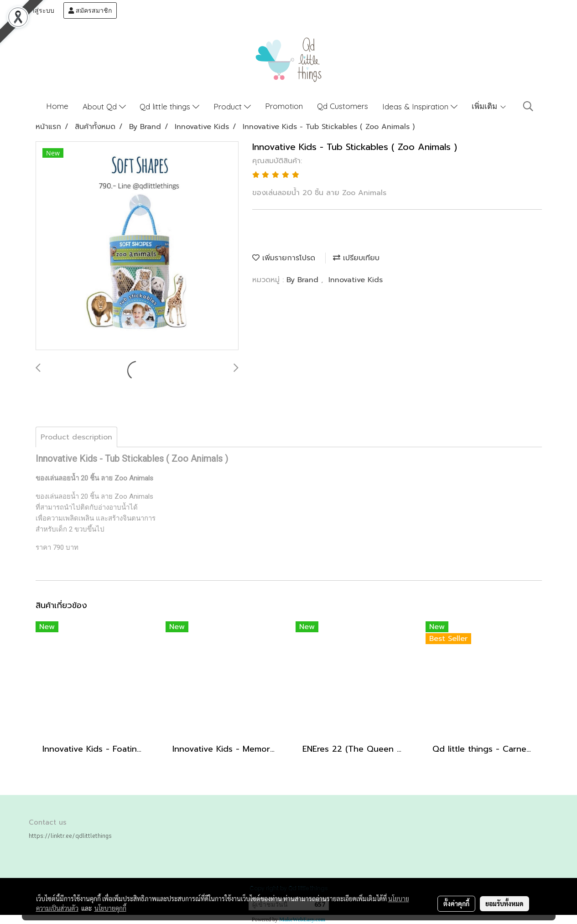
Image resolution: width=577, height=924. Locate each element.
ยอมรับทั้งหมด (504, 903)
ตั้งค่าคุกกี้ (456, 903)
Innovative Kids (356, 280)
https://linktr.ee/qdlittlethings (70, 836)
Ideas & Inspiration (420, 106)
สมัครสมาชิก (90, 10)
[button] (528, 106)
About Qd (104, 106)
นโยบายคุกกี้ (110, 908)
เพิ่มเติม (489, 106)
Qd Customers (343, 106)
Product (232, 106)
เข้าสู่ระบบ (35, 10)
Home (57, 106)
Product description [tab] (76, 437)
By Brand (304, 280)
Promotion (284, 106)
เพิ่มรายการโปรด (284, 258)
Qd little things (169, 106)
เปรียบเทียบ (356, 258)
